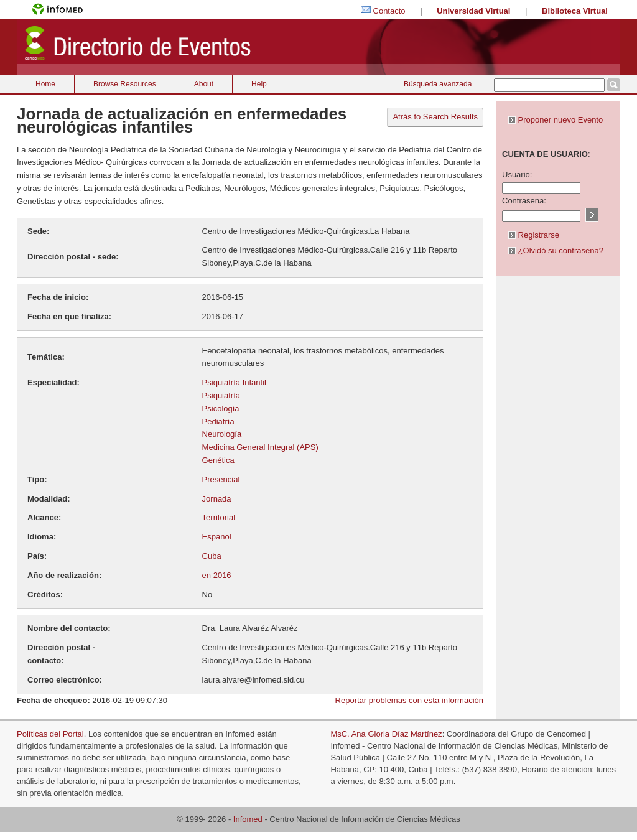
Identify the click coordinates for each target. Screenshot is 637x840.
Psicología (221, 408)
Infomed (248, 819)
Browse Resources (125, 84)
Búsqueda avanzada (438, 84)
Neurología (222, 434)
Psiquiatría (221, 395)
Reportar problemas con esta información (409, 700)
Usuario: (517, 175)
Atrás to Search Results (435, 117)
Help (259, 84)
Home (45, 84)
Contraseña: (524, 201)
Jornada (217, 499)
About (204, 84)
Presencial (221, 479)
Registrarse (534, 235)
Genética (218, 460)
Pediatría (218, 422)
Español (217, 537)
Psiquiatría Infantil (234, 382)
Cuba (212, 556)
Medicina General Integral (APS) (260, 447)
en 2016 (217, 575)
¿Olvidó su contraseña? (556, 250)
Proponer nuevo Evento (556, 120)
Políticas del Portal (50, 734)
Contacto (389, 11)
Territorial (219, 517)
